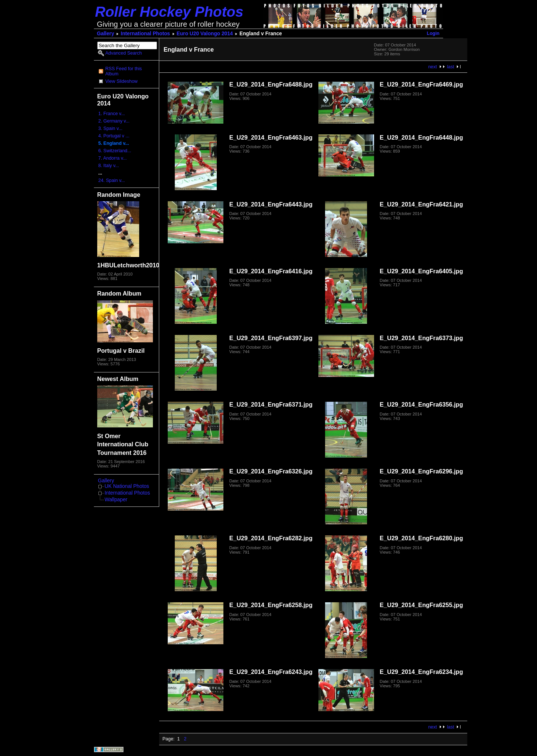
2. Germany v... (114, 121)
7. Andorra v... (113, 158)
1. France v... (112, 114)
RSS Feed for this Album (124, 71)
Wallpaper (116, 500)
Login (433, 33)
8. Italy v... (109, 166)
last (450, 67)
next (433, 67)
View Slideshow (122, 81)
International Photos (145, 34)
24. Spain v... (112, 180)
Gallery (106, 34)
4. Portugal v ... (114, 136)
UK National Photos (127, 486)
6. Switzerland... (115, 151)
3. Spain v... (110, 128)
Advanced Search (124, 53)
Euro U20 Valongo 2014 (205, 34)
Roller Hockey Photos (169, 12)
